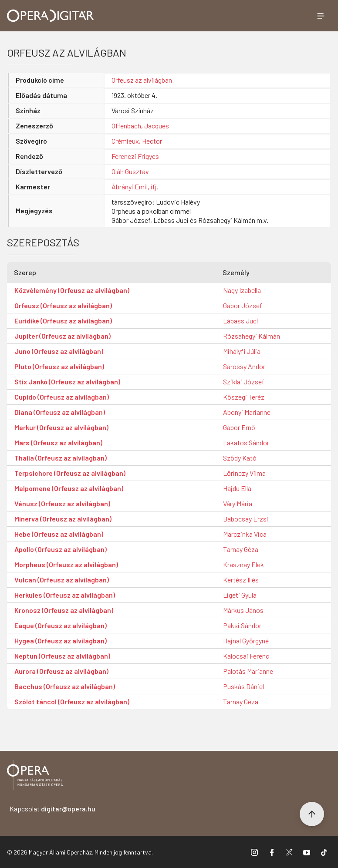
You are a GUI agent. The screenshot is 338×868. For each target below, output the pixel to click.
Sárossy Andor (244, 366)
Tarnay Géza (241, 549)
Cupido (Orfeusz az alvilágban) (62, 397)
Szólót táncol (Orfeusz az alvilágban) (72, 701)
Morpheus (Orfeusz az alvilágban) (66, 564)
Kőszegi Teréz (244, 397)
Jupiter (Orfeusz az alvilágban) (63, 336)
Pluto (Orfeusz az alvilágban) (59, 366)
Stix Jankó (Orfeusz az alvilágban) (67, 382)
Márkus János (243, 610)
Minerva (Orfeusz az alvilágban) (63, 519)
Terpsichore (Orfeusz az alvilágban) (70, 473)
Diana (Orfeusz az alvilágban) (60, 412)
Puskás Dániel (243, 686)
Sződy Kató (240, 458)
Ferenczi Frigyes (135, 156)
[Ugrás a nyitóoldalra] (51, 16)
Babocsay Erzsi (246, 519)
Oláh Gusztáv (130, 171)
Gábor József (243, 305)
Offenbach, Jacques (140, 126)
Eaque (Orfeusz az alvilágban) (61, 625)
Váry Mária (238, 503)
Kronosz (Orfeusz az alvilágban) (64, 610)
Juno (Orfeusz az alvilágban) (59, 351)
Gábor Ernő (239, 427)
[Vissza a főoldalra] (35, 776)
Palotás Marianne (248, 671)
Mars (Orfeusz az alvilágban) (58, 442)
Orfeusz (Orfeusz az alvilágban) (63, 305)
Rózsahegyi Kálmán (252, 336)
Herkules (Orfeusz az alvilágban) (65, 595)
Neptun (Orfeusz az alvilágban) (62, 656)
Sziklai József (244, 382)
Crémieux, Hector (137, 141)
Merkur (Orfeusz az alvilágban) (61, 427)
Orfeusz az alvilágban (142, 80)
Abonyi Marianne (247, 412)
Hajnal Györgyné (246, 641)
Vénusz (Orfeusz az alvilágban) (62, 503)
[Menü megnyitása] (321, 16)
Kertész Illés (241, 580)
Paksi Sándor (242, 625)
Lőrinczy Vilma (244, 473)
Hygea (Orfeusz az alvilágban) (61, 641)
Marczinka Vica (245, 534)
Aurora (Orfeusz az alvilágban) (61, 671)
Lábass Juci (241, 321)
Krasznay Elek (243, 564)
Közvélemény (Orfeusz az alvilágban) (72, 290)
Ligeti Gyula (240, 595)
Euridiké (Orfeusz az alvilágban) (63, 321)
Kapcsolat (52, 809)
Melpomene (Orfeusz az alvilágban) (69, 488)
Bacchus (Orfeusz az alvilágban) (65, 686)
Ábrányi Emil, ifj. (135, 187)
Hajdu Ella (237, 488)
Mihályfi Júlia (242, 351)
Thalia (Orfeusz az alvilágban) (61, 458)
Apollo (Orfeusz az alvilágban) (61, 549)
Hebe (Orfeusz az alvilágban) (59, 534)
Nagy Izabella (242, 290)
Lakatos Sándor (246, 442)
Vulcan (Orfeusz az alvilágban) (62, 580)
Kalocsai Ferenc (246, 656)
